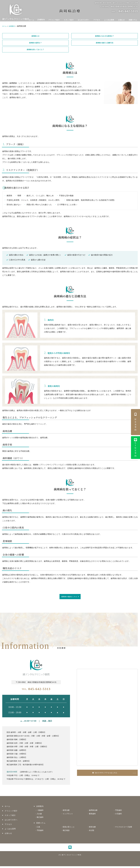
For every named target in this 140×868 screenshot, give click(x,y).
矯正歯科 (40, 819)
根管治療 (66, 812)
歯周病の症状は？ (35, 43)
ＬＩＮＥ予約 (135, 448)
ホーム (33, 19)
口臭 (38, 829)
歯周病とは (35, 36)
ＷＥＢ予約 (135, 422)
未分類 (92, 832)
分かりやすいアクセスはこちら (113, 774)
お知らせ (122, 19)
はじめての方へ (85, 19)
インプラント (68, 815)
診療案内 (43, 19)
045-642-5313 (36, 691)
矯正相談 (66, 832)
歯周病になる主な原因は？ (105, 36)
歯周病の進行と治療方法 (105, 43)
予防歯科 (118, 812)
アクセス (98, 19)
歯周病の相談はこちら (69, 598)
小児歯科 (118, 815)
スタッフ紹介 (70, 19)
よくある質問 (110, 19)
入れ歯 (39, 815)
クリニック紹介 (55, 19)
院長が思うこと (69, 829)
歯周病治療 (93, 812)
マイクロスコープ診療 (124, 829)
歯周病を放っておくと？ (35, 51)
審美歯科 (92, 815)
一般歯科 (40, 812)
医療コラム (133, 19)
